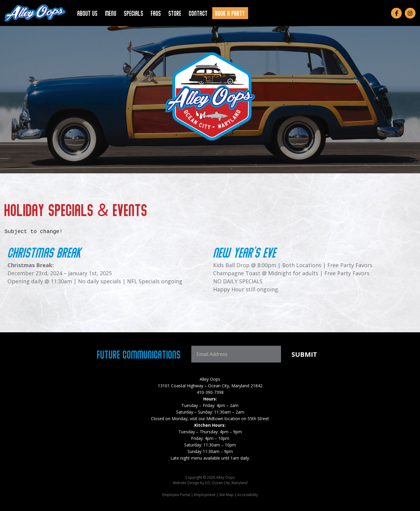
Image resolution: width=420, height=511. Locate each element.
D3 (207, 483)
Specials (134, 13)
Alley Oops (210, 379)
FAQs (156, 13)
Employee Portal (176, 495)
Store (175, 13)
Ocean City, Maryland (230, 483)
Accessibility (248, 495)
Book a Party (230, 13)
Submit (304, 354)
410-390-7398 (210, 392)
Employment (205, 495)
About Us (88, 13)
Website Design (186, 483)
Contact (198, 13)
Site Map (226, 495)
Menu (111, 13)
